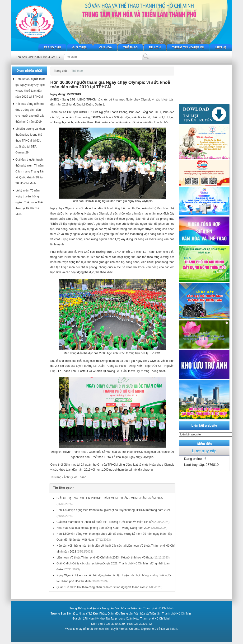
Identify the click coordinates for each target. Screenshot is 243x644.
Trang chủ (52, 48)
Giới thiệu (80, 48)
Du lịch (155, 48)
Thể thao (131, 48)
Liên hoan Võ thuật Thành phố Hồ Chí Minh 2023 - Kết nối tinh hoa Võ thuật (105, 558)
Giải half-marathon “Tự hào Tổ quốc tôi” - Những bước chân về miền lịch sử (105, 522)
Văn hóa (105, 48)
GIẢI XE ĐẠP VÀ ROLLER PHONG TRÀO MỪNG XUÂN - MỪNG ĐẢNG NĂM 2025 (110, 498)
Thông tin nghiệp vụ (188, 48)
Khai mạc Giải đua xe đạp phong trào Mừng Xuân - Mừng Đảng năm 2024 (103, 528)
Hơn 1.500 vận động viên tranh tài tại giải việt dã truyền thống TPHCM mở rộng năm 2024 (113, 510)
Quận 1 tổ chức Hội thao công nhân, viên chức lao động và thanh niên (101, 587)
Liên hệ (221, 48)
